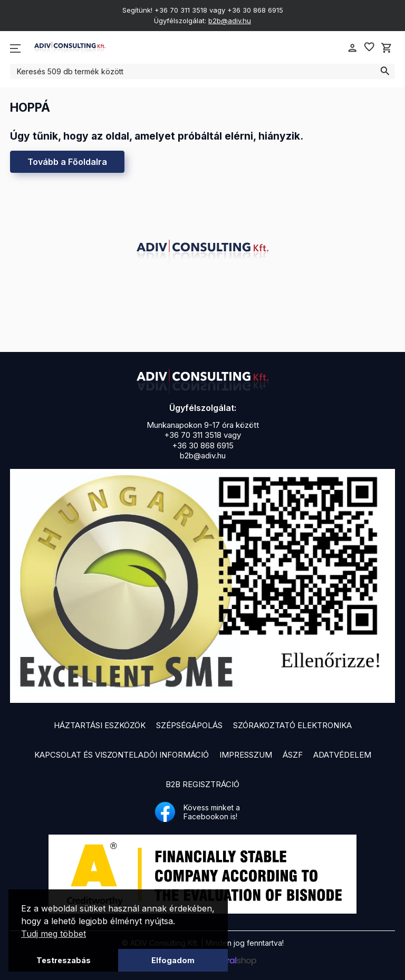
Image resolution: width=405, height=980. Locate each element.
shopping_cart (387, 48)
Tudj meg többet (54, 934)
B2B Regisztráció (202, 784)
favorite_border (369, 47)
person (352, 48)
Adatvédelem (342, 755)
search (385, 71)
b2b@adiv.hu (230, 21)
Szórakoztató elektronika (292, 725)
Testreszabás (64, 960)
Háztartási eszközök (100, 725)
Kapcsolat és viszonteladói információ (122, 755)
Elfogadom (173, 960)
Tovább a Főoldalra (67, 162)
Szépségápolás (189, 725)
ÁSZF (293, 755)
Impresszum (246, 755)
